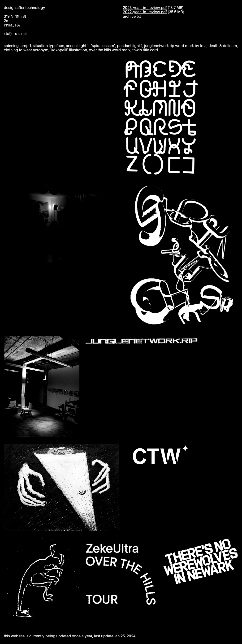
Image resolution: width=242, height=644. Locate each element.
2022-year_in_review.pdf (145, 12)
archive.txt (132, 16)
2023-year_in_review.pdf (145, 8)
